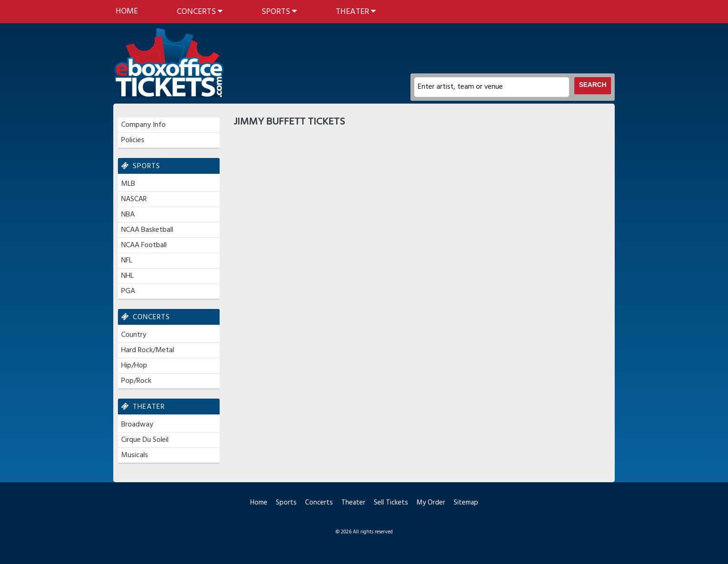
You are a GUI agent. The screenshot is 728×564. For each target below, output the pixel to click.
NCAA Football (144, 245)
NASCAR (134, 199)
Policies (133, 140)
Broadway (137, 425)
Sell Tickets (391, 503)
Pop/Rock (136, 381)
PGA (128, 291)
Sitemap (466, 503)
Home (127, 11)
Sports (279, 12)
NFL (127, 261)
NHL (127, 276)
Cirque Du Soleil (145, 440)
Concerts (200, 12)
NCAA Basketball (147, 230)
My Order (431, 503)
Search (593, 85)
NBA (128, 215)
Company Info (143, 125)
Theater (356, 12)
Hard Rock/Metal (148, 350)
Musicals (135, 455)
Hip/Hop (134, 366)
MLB (128, 184)
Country (134, 335)
